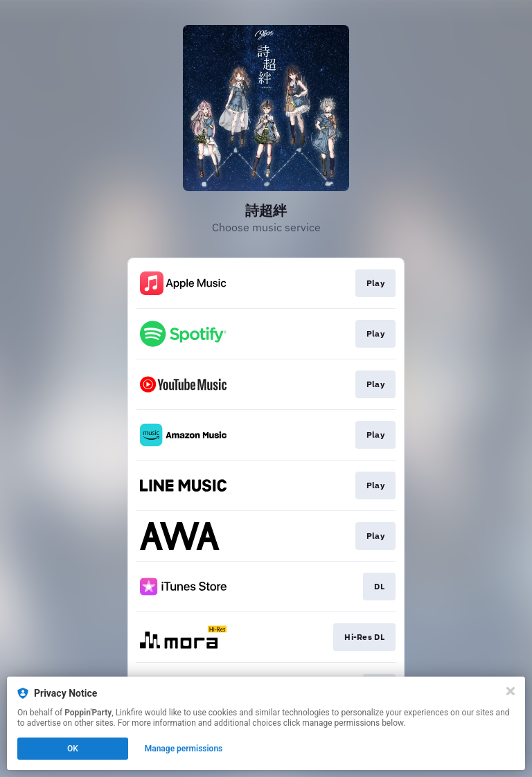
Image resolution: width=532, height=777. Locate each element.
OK (73, 749)
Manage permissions (184, 749)
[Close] (511, 691)
